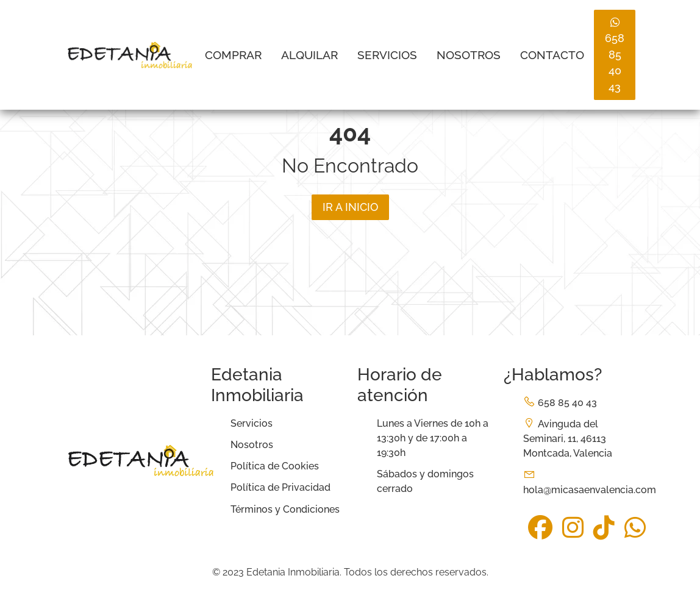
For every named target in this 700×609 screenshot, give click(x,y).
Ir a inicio (350, 207)
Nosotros (469, 55)
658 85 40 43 (615, 55)
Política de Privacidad (280, 487)
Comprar (233, 55)
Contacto (552, 55)
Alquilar (309, 55)
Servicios (387, 55)
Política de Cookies (275, 466)
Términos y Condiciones (285, 509)
